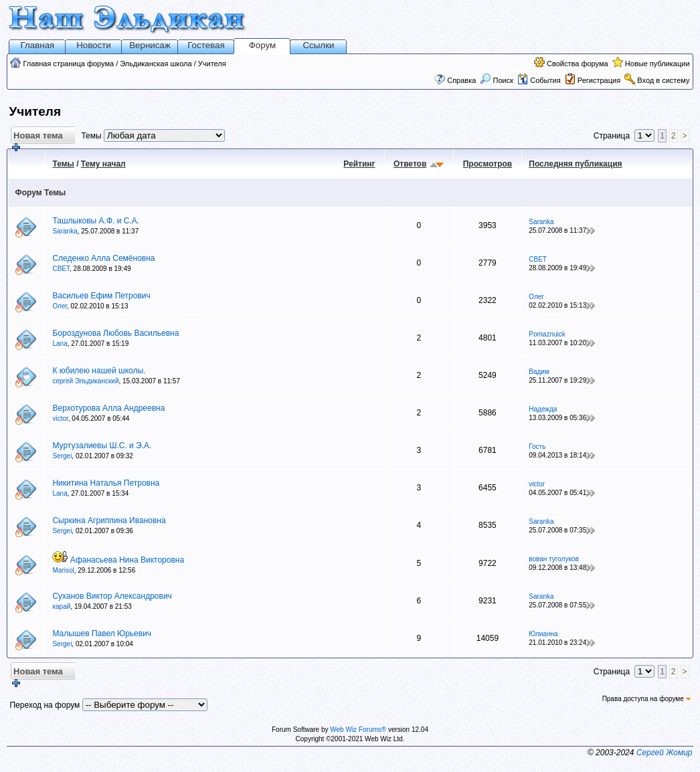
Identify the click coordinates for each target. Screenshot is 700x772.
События (539, 80)
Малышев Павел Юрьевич (102, 634)
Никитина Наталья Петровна (106, 483)
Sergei (62, 456)
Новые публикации (658, 64)
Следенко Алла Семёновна (103, 258)
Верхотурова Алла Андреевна (108, 408)
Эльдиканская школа (156, 64)
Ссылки (318, 45)
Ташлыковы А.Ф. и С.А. (96, 221)
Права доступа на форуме (646, 699)
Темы (63, 164)
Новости (94, 45)
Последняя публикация (575, 164)
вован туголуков (553, 559)
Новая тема (36, 137)
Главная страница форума (69, 64)
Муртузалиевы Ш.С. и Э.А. (102, 446)
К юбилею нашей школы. (99, 371)
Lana (60, 344)
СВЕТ (61, 269)
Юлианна (543, 634)
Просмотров (488, 164)
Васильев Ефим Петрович (101, 296)
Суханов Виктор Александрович (112, 596)
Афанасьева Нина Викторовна (127, 560)
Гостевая (206, 45)
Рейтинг (359, 164)
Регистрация (599, 80)
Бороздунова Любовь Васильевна (115, 333)
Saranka (65, 231)
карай (61, 606)
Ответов (410, 164)
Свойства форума (578, 64)
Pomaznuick (547, 334)
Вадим (539, 372)
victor (60, 418)
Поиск (497, 80)
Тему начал (103, 164)
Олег (60, 306)
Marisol (63, 570)
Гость (537, 447)
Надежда (543, 409)
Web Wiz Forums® (358, 730)
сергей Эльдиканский (85, 381)
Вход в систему (663, 80)
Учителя (212, 64)
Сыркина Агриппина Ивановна (109, 520)
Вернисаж (150, 45)
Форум (263, 45)
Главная (38, 45)
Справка (461, 80)
